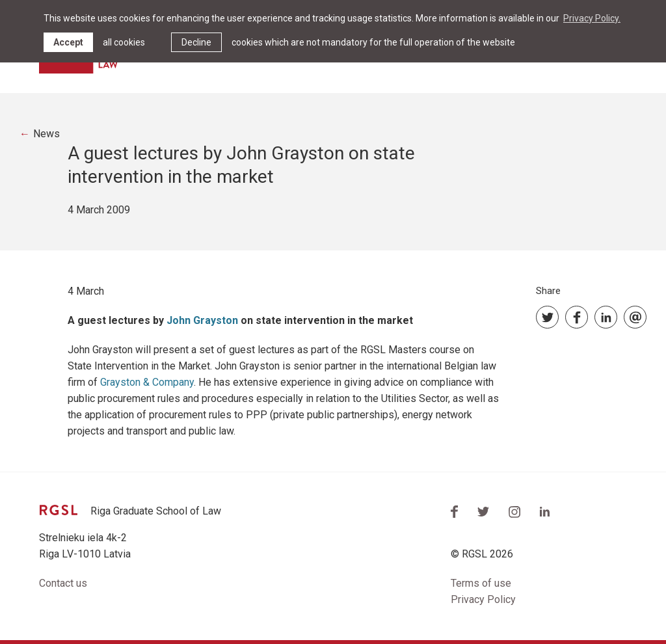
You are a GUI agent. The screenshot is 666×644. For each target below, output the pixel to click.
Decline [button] (196, 42)
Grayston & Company (147, 382)
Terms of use (481, 583)
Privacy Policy (483, 599)
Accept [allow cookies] (68, 42)
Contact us (63, 583)
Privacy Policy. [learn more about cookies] (592, 18)
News (47, 134)
